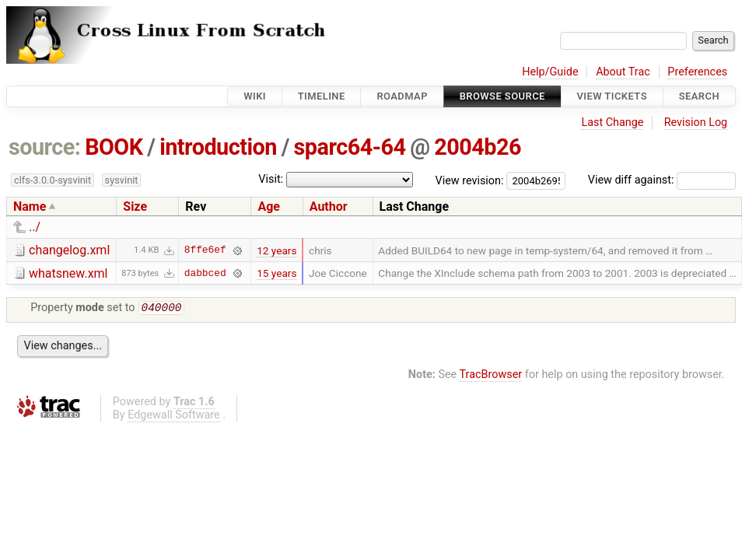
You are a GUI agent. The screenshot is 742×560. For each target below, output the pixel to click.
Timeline (322, 96)
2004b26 (478, 147)
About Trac (623, 72)
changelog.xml (69, 250)
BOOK (114, 147)
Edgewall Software (174, 416)
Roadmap (402, 96)
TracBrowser (491, 376)
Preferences (697, 72)
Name (30, 206)
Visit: (271, 179)
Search (699, 96)
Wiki (255, 96)
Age (269, 206)
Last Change (612, 122)
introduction (218, 147)
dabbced (205, 273)
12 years (276, 250)
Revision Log (696, 122)
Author (329, 206)
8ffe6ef (205, 250)
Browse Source (502, 96)
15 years (276, 273)
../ (35, 227)
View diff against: (662, 180)
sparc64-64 (350, 147)
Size (135, 206)
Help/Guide (550, 72)
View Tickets (612, 96)
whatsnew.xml (68, 273)
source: (45, 147)
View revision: (470, 180)
